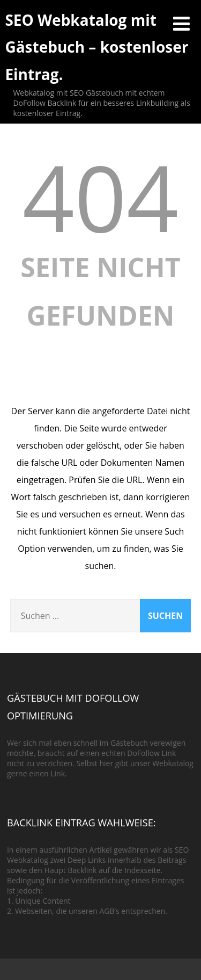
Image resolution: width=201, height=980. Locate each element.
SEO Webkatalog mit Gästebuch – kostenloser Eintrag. (96, 47)
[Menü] (181, 23)
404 (101, 197)
